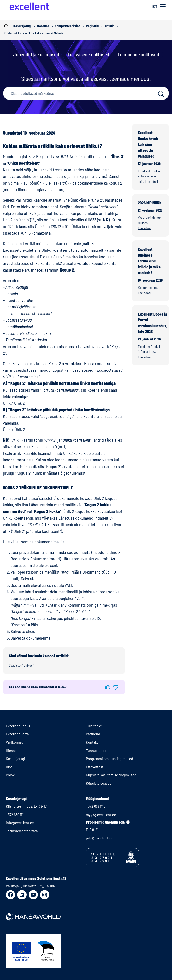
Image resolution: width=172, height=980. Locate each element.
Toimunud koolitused (138, 54)
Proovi (11, 775)
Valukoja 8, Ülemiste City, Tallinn (30, 886)
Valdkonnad (15, 742)
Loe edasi (151, 181)
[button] (108, 687)
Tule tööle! (94, 726)
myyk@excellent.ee (101, 814)
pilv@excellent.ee (100, 838)
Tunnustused (96, 750)
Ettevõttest (95, 767)
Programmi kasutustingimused (110, 758)
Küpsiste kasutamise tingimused (111, 775)
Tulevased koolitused (88, 54)
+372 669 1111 (15, 814)
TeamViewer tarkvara (22, 831)
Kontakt (92, 742)
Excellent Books (18, 726)
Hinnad (11, 750)
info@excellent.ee (20, 822)
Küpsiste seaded (99, 783)
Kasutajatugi (16, 758)
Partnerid (93, 734)
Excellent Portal (18, 734)
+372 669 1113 (96, 806)
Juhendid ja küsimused (36, 54)
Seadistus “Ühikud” (21, 665)
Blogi (10, 767)
